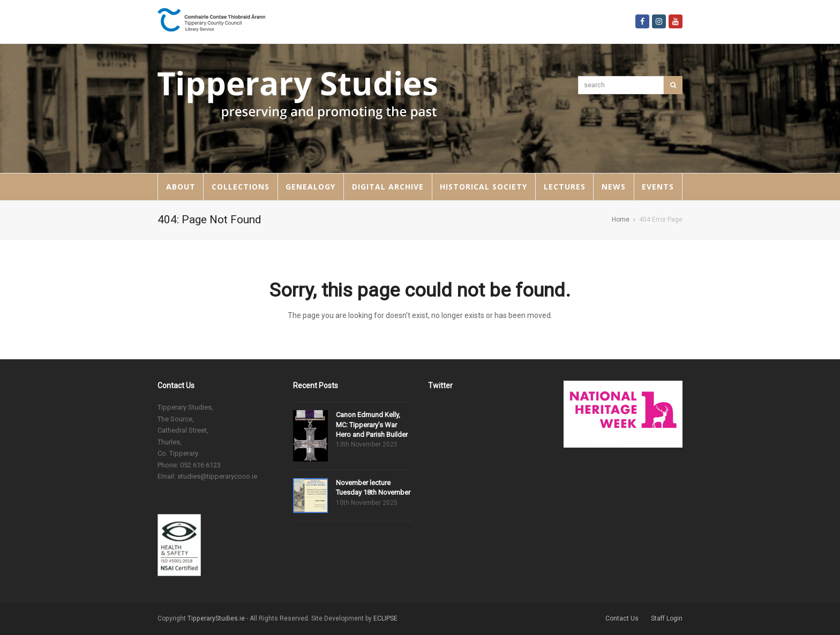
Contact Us (622, 618)
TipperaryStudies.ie (216, 618)
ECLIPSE (385, 618)
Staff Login (667, 618)
